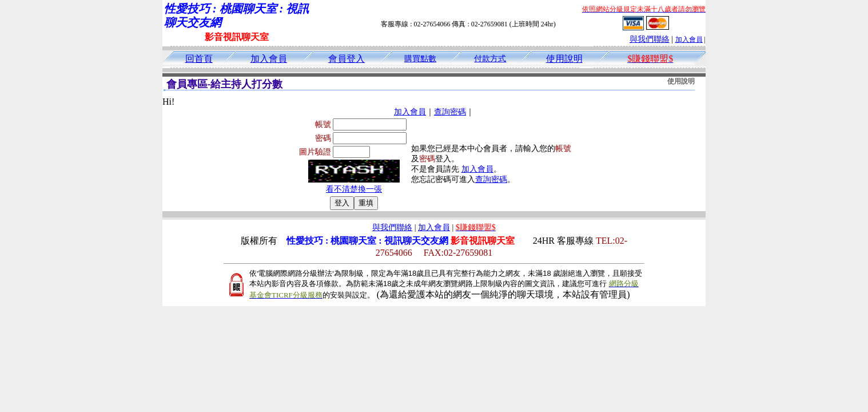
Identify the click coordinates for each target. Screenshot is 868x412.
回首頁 (199, 59)
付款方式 (490, 59)
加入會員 (689, 39)
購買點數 (420, 59)
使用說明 (564, 59)
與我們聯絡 (650, 39)
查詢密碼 (450, 112)
